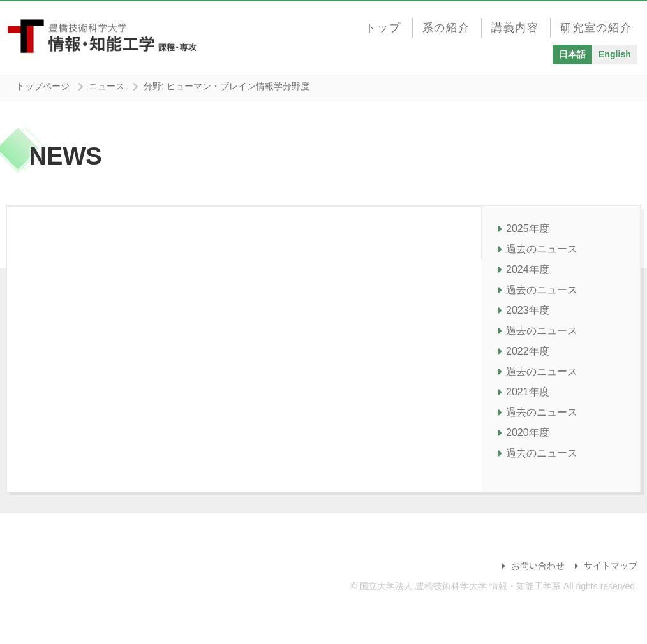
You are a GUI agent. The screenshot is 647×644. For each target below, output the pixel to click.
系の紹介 (448, 24)
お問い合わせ (538, 566)
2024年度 (528, 269)
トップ (386, 24)
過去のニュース (542, 249)
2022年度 (528, 351)
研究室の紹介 (597, 24)
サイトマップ (611, 566)
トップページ (43, 86)
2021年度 (528, 392)
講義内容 (517, 24)
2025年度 (528, 229)
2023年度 (528, 310)
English (615, 51)
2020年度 (528, 433)
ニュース (107, 86)
